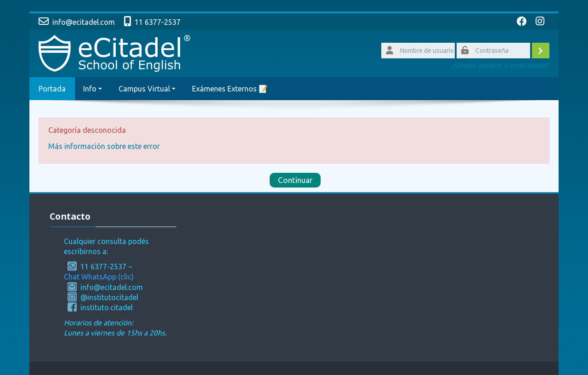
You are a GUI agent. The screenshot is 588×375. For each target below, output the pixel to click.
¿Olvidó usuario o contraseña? (501, 65)
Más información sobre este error (104, 146)
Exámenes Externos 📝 (230, 89)
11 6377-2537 (158, 22)
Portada (52, 89)
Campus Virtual (147, 89)
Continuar (295, 180)
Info (93, 89)
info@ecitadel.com (84, 22)
